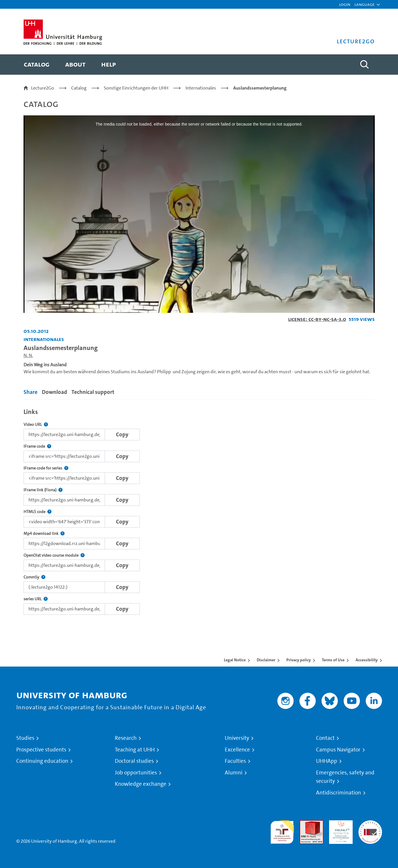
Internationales (201, 88)
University (237, 738)
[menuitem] (37, 65)
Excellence (237, 750)
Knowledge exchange (141, 784)
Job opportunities (136, 773)
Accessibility (367, 660)
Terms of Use (333, 660)
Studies (25, 738)
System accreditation (370, 827)
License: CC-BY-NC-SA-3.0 (317, 319)
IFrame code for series (46, 468)
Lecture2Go (43, 88)
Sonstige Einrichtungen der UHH (136, 88)
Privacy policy (299, 660)
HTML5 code (38, 512)
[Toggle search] (365, 65)
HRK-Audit (339, 824)
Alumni (234, 773)
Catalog (79, 88)
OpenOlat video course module (54, 555)
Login (345, 4)
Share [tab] (31, 392)
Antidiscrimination (339, 793)
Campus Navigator (338, 750)
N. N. (28, 355)
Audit (305, 824)
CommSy (34, 577)
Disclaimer (266, 660)
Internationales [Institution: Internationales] (44, 339)
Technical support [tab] (93, 392)
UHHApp (327, 761)
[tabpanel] (199, 510)
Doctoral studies (134, 761)
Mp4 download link (44, 534)
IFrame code (37, 446)
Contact (325, 738)
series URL (36, 599)
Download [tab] (55, 392)
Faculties (235, 761)
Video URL (36, 425)
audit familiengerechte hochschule (282, 831)
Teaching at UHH (135, 750)
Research (126, 738)
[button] (364, 4)
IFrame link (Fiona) (43, 490)
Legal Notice (235, 660)
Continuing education (42, 761)
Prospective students (41, 750)
